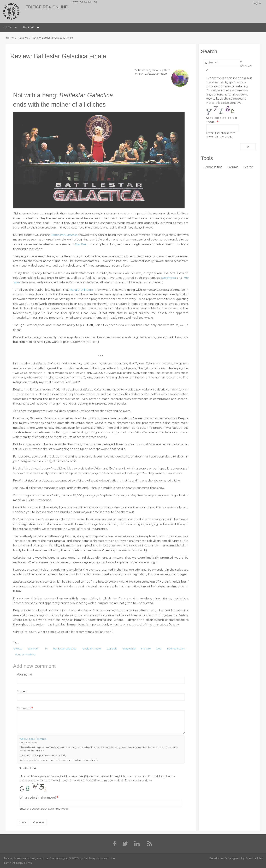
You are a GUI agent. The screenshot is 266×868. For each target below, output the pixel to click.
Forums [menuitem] (233, 167)
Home (10, 38)
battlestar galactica (65, 649)
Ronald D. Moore (81, 290)
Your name (24, 675)
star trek (112, 649)
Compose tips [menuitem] (213, 167)
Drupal (93, 2)
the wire (146, 649)
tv (46, 649)
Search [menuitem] (248, 167)
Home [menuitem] (8, 27)
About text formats (33, 739)
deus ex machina (25, 655)
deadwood (129, 649)
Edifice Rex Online (47, 7)
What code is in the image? (38, 798)
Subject (22, 691)
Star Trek (81, 244)
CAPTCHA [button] (29, 768)
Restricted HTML (29, 743)
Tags (16, 643)
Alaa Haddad (255, 858)
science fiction (176, 649)
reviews (18, 649)
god (159, 649)
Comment (24, 708)
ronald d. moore (91, 649)
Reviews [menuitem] (29, 27)
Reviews (23, 38)
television (34, 649)
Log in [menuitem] (257, 3)
